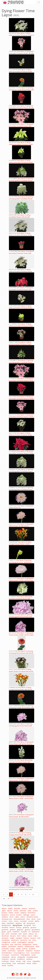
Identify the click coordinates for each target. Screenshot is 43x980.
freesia (12, 927)
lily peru (13, 936)
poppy (12, 949)
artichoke (23, 911)
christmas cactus (32, 917)
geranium (5, 930)
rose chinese (35, 953)
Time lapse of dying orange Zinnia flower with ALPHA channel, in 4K (20, 835)
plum (37, 946)
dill (24, 923)
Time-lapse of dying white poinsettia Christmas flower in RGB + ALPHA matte (21, 35)
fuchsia (19, 927)
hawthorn (16, 932)
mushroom (15, 940)
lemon (25, 934)
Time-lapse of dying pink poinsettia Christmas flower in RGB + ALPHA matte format (22, 381)
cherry (23, 917)
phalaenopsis (29, 946)
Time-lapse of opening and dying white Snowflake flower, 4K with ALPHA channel (21, 471)
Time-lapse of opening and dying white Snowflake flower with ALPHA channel (21, 181)
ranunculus (12, 951)
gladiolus (20, 930)
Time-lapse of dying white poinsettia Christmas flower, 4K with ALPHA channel (21, 308)
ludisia (24, 936)
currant (31, 921)
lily (36, 934)
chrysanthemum (19, 919)
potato (18, 949)
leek (20, 934)
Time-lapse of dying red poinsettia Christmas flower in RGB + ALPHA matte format (22, 399)
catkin (17, 917)
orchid (14, 942)
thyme (12, 961)
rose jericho (15, 955)
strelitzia (29, 959)
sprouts (13, 959)
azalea (35, 911)
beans (17, 913)
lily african (5, 936)
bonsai (12, 915)
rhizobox (37, 951)
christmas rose (7, 919)
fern (34, 925)
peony (35, 944)
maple (12, 938)
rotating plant (25, 955)
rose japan (6, 955)
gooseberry (36, 930)
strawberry (21, 959)
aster (29, 911)
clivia (28, 919)
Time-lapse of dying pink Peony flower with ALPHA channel (21, 743)
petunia (20, 946)
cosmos (4, 921)
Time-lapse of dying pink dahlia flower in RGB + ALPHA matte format (21, 580)
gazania (33, 927)
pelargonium (27, 944)
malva (36, 936)
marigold (19, 938)
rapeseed (21, 951)
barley (11, 913)
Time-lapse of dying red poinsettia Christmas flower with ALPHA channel (21, 253)
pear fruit (18, 944)
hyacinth (24, 932)
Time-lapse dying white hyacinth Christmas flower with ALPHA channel (21, 599)
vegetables (36, 961)
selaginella (21, 957)
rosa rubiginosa (19, 953)
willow (35, 963)
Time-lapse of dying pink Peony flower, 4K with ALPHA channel (21, 817)
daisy (4, 923)
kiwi (3, 934)
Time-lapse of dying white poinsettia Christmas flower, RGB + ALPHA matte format (21, 435)
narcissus (24, 940)
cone (39, 919)
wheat (29, 963)
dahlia (37, 921)
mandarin (5, 938)
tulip (24, 961)
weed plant (21, 963)
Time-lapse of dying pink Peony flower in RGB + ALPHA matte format (21, 635)
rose (28, 953)
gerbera (13, 930)
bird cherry (32, 913)
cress (10, 921)
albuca (4, 908)
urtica (29, 961)
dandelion (11, 923)
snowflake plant (32, 957)
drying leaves (6, 925)
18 (4, 899)
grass (9, 932)
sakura (13, 957)
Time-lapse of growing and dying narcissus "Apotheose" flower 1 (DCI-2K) (21, 562)
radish (4, 951)
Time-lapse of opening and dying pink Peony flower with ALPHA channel (21, 617)
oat (30, 940)
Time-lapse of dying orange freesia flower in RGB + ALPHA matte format (20, 544)
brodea (19, 915)
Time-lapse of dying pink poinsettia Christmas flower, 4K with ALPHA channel (21, 53)
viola (14, 963)
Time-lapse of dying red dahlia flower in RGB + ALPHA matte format (21, 871)
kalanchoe (36, 932)
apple (4, 911)
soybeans (5, 959)
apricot (10, 911)
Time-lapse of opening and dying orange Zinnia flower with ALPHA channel (21, 90)
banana (4, 913)
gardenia (26, 927)
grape (4, 932)
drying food (31, 923)
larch (8, 934)
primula (25, 949)
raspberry (29, 951)
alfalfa (10, 908)
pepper (4, 946)
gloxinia (27, 930)
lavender (14, 934)
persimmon (12, 946)
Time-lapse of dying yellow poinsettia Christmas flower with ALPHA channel (21, 144)
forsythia (5, 927)
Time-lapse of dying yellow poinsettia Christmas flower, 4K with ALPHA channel (21, 162)
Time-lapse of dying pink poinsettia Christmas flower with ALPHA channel (21, 126)
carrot (11, 917)
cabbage (26, 915)
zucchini (10, 965)
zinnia (4, 965)
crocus (16, 921)
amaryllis (17, 908)
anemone (32, 908)
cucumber (23, 921)
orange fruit (6, 942)
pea (12, 944)
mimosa (33, 938)
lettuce (31, 934)
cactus (33, 915)
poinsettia (5, 949)
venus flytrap (6, 963)
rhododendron (7, 953)
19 (8, 899)
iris (29, 932)
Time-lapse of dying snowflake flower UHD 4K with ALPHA (20, 217)
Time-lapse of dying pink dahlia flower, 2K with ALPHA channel (21, 526)
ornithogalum (22, 942)
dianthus (19, 923)
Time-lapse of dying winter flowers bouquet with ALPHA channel (21, 671)
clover (33, 919)
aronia (16, 911)
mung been (6, 940)
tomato (19, 961)
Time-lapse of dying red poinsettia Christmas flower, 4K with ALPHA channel (21, 108)
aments (24, 908)
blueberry (5, 915)
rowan (34, 955)
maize (30, 936)
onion (34, 940)
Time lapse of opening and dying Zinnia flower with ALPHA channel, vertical (21, 653)
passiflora (5, 944)
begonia (24, 913)
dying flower (17, 925)
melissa (26, 938)
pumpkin (32, 949)
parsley (31, 942)
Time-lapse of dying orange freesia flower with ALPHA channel (21, 689)
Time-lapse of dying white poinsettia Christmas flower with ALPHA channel (21, 72)
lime (19, 936)
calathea (5, 917)
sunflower (5, 961)
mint (39, 938)
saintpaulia (6, 957)
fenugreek (27, 925)
